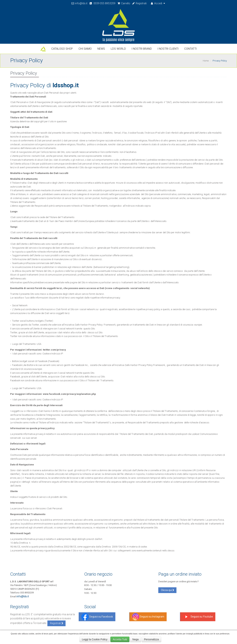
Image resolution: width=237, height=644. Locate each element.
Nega (135, 639)
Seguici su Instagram (148, 617)
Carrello (124, 3)
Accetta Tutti (120, 639)
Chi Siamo (85, 49)
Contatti (190, 49)
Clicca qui (167, 590)
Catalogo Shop (62, 49)
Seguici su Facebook (97, 617)
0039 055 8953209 (102, 3)
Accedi (158, 3)
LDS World (118, 49)
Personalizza (151, 639)
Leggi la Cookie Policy (95, 639)
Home (206, 61)
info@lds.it (79, 3)
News (101, 49)
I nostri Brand (142, 49)
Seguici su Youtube (198, 617)
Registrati (139, 3)
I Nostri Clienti (168, 49)
